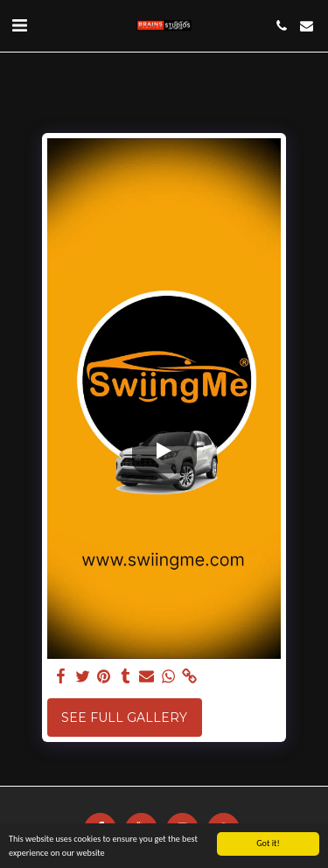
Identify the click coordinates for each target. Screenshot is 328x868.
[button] (19, 25)
